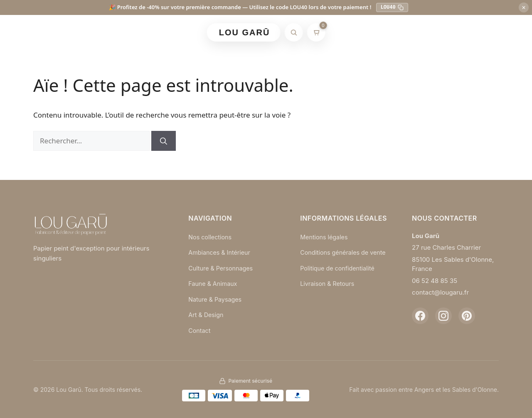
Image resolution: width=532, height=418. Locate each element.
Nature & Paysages (216, 299)
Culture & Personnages (222, 268)
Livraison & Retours (329, 292)
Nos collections (211, 237)
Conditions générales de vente (336, 256)
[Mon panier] (316, 32)
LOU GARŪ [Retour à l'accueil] (245, 32)
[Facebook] (420, 316)
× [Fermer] (523, 7)
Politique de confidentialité (339, 276)
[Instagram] (443, 316)
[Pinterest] (467, 316)
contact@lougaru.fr (440, 292)
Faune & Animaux (214, 284)
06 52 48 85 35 (435, 281)
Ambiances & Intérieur (221, 252)
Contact (200, 331)
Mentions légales (325, 237)
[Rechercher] (293, 32)
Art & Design (207, 315)
